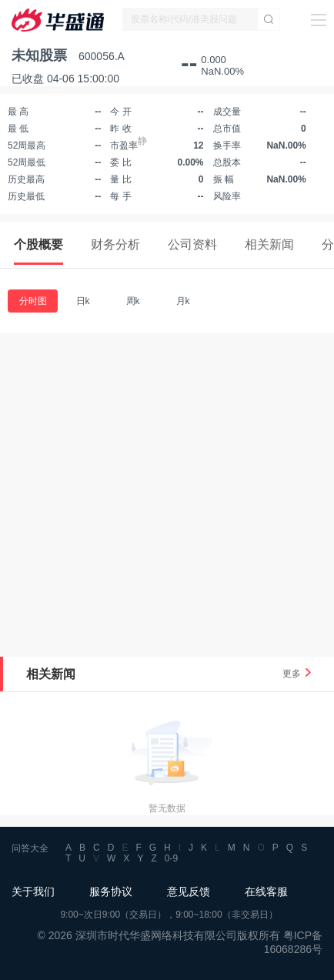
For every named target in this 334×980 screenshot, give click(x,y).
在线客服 (266, 891)
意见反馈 (189, 891)
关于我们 (33, 891)
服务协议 (111, 891)
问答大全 (30, 848)
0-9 (171, 858)
